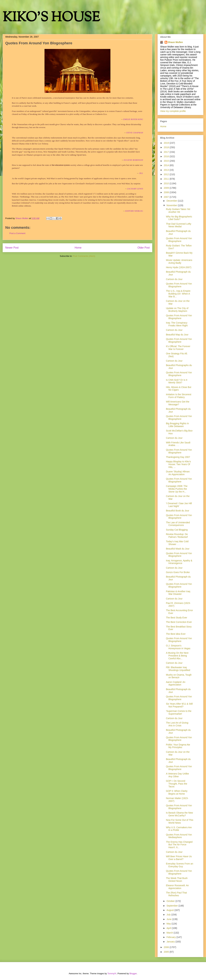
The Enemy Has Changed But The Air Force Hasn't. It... (179, 845)
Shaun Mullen (175, 42)
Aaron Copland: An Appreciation (176, 683)
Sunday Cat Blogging (177, 530)
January (171, 942)
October (171, 901)
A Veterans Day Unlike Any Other (177, 775)
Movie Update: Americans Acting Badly (179, 261)
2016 (167, 156)
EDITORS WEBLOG (134, 211)
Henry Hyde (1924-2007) (179, 267)
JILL (141, 173)
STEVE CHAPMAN (135, 133)
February (171, 937)
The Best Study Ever (177, 618)
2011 (167, 179)
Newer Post (12, 248)
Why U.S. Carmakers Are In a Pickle (179, 829)
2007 (167, 197)
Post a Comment (17, 233)
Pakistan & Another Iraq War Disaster (178, 593)
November (172, 205)
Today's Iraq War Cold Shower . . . (177, 543)
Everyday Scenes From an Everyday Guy (180, 865)
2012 (167, 174)
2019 (167, 143)
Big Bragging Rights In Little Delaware (177, 425)
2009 (167, 188)
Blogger (133, 973)
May (169, 924)
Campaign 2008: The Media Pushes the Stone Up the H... (177, 489)
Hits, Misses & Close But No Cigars (179, 389)
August (170, 910)
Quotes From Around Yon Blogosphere (179, 240)
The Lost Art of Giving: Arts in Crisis (177, 724)
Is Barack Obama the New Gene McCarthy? (179, 814)
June (169, 919)
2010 (167, 183)
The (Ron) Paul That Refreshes (176, 894)
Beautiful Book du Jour (178, 511)
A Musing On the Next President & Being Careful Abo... (177, 656)
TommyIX (112, 973)
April (169, 928)
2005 (167, 952)
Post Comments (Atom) (84, 256)
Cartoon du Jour (174, 279)
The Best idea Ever (176, 634)
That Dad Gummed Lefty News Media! (179, 225)
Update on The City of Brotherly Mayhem (177, 310)
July (169, 915)
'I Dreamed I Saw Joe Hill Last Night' (179, 505)
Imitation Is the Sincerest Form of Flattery (179, 396)
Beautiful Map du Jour (177, 335)
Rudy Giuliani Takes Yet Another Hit (178, 211)
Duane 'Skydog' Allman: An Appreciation (178, 473)
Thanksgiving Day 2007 (178, 457)
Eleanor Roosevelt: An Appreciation (177, 887)
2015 (167, 161)
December (172, 201)
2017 (167, 152)
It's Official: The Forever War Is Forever (178, 348)
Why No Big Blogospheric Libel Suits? (179, 218)
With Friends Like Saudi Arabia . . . (178, 444)
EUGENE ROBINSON (133, 160)
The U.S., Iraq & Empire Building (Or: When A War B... (178, 294)
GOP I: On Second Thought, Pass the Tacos (177, 784)
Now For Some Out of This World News (180, 821)
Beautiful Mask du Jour (178, 549)
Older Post (144, 248)
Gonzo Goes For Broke (178, 572)
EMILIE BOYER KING (133, 119)
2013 (167, 170)
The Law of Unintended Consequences (178, 524)
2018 (167, 147)
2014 (167, 165)
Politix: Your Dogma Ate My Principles (178, 746)
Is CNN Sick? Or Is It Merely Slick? (177, 381)
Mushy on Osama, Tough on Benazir (179, 676)
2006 (167, 947)
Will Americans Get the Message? (178, 403)
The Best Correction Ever (179, 622)
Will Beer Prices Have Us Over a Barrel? (179, 858)
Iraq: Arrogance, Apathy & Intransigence (179, 562)
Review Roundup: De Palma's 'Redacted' (177, 536)
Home (78, 248)
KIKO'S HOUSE (51, 18)
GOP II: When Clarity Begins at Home (177, 792)
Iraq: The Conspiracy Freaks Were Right (177, 324)
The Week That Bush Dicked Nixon (177, 880)
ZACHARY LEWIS (135, 189)
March (170, 933)
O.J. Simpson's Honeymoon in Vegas (178, 647)
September (172, 906)
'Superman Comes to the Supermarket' (179, 712)
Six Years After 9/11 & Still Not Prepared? (179, 705)
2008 (167, 192)
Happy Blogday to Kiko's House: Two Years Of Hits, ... (178, 464)
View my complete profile (173, 111)
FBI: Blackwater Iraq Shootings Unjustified (178, 669)
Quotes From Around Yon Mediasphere (179, 836)
